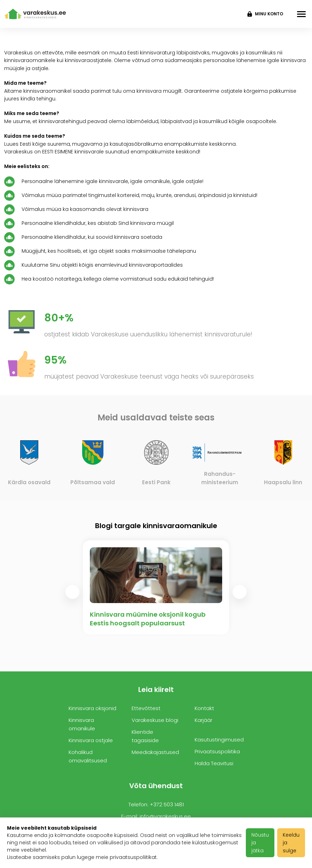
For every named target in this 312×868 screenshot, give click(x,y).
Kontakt (204, 708)
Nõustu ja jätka (260, 843)
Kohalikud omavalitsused (88, 756)
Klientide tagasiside (145, 736)
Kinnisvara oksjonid (92, 708)
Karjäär (204, 720)
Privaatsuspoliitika (217, 751)
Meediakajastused (155, 752)
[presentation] (72, 592)
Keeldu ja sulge (291, 843)
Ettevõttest (146, 708)
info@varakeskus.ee (165, 816)
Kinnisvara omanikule (82, 724)
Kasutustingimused (219, 740)
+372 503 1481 (167, 804)
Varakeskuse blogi (155, 720)
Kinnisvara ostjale (91, 740)
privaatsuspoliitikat (133, 857)
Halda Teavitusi (214, 763)
